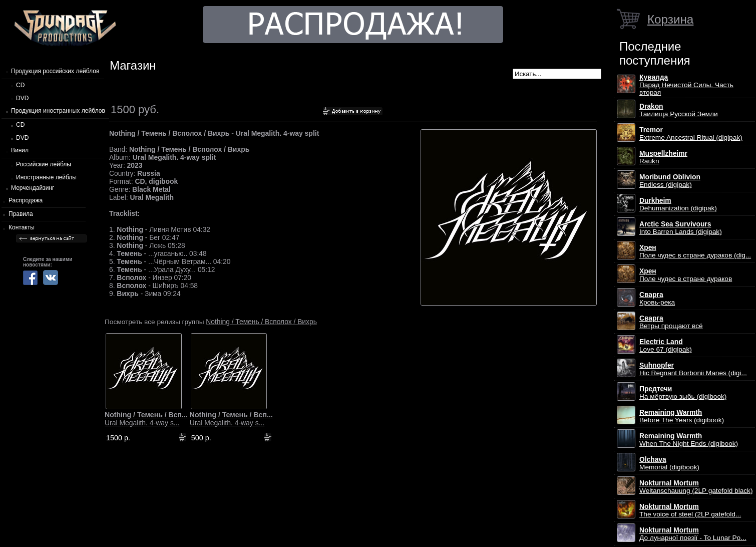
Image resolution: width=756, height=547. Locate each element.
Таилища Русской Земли (679, 110)
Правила (21, 214)
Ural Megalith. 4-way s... (146, 419)
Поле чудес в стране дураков (686, 275)
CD (20, 85)
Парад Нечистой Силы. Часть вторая (686, 85)
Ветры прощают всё (671, 322)
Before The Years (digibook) (682, 416)
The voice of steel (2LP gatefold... (690, 510)
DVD (22, 98)
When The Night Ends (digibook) (689, 440)
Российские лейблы (44, 164)
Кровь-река (657, 299)
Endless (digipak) (670, 181)
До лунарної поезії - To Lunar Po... (693, 534)
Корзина (670, 19)
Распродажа (26, 200)
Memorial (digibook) (669, 463)
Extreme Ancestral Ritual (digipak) (691, 134)
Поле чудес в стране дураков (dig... (695, 251)
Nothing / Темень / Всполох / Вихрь (261, 322)
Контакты (22, 227)
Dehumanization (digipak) (678, 204)
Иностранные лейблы (46, 177)
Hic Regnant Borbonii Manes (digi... (693, 369)
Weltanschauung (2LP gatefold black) (696, 487)
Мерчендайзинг (33, 188)
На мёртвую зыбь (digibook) (683, 393)
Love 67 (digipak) (666, 346)
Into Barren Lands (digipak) (681, 228)
